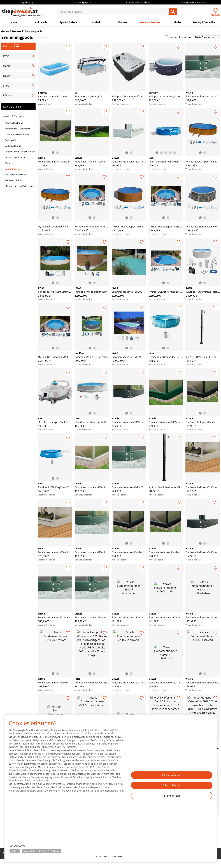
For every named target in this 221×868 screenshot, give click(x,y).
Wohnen (123, 22)
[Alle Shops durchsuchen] (173, 12)
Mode (14, 22)
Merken (215, 15)
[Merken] (68, 47)
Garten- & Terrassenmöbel (17, 134)
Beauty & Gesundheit (205, 22)
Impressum (118, 856)
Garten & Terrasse (150, 22)
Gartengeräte (11, 140)
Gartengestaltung (13, 146)
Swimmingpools (13, 169)
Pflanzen (9, 163)
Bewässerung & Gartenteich (18, 129)
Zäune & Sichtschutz (15, 180)
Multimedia (41, 22)
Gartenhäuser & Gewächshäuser (20, 152)
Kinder (177, 22)
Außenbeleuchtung (14, 123)
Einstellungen (172, 796)
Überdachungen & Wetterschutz (20, 186)
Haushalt (96, 22)
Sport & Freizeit (68, 22)
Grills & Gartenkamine (15, 157)
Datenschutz (102, 856)
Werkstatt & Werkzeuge (16, 175)
